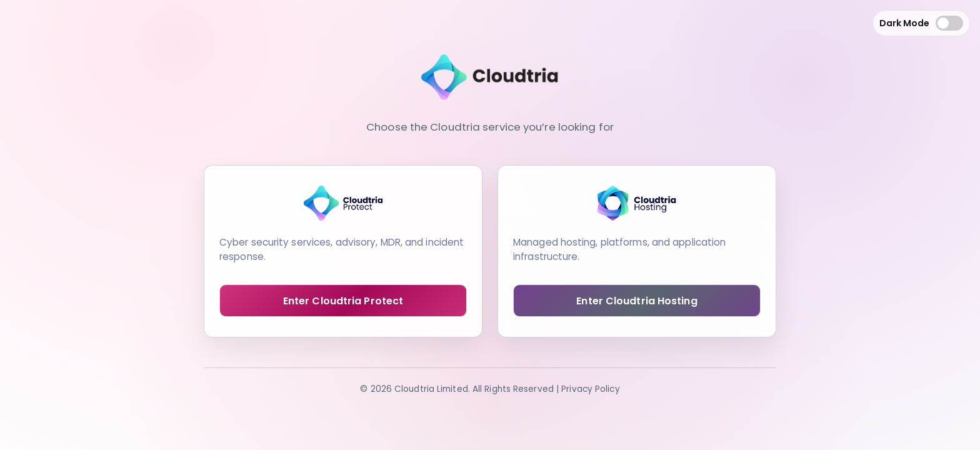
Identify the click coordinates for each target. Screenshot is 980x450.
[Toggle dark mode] (949, 23)
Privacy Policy (590, 389)
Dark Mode (904, 23)
